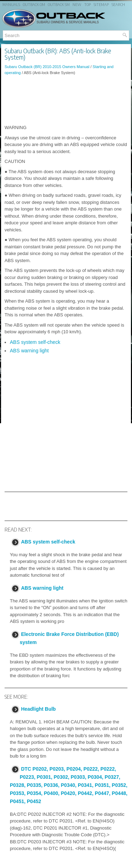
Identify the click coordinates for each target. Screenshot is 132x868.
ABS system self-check (35, 342)
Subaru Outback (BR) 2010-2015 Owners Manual (47, 67)
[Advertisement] (66, 100)
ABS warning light (29, 351)
